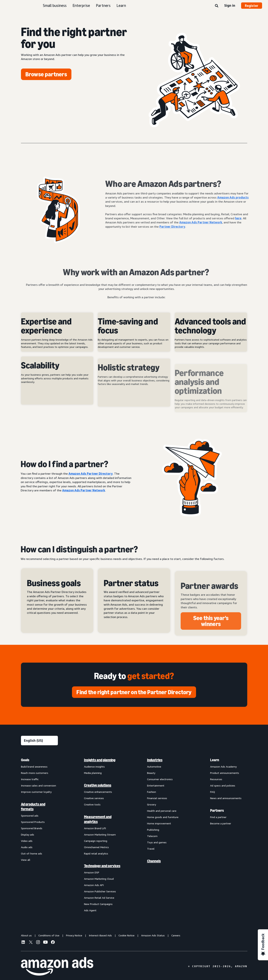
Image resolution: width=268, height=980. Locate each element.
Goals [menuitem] (25, 760)
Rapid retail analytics (96, 853)
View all (26, 860)
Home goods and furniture (163, 817)
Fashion (152, 792)
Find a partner (218, 817)
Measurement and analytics (98, 819)
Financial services (157, 798)
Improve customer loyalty (36, 792)
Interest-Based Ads (100, 935)
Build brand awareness (34, 767)
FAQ (213, 792)
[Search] (217, 6)
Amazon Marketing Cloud (99, 879)
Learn (121, 5)
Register (252, 6)
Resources (216, 779)
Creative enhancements (98, 792)
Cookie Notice (126, 935)
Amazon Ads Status (153, 935)
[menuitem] (40, 835)
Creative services (94, 798)
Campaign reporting (96, 841)
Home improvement (159, 823)
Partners (103, 5)
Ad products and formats (33, 807)
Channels (154, 861)
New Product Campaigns (98, 904)
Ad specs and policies (223, 785)
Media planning (93, 773)
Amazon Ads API (94, 885)
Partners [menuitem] (217, 810)
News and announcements (226, 798)
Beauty (151, 773)
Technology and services (102, 866)
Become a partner (221, 823)
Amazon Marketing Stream (100, 834)
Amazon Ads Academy (223, 767)
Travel (151, 849)
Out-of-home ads (32, 853)
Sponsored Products (33, 822)
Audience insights (94, 767)
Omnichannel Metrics (96, 847)
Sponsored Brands (32, 828)
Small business (55, 5)
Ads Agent (90, 910)
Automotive (154, 767)
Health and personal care (162, 811)
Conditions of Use (49, 935)
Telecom (152, 836)
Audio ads (27, 847)
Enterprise (81, 5)
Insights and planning (100, 760)
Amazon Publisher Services (100, 891)
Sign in (230, 5)
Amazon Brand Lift (95, 828)
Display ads (28, 834)
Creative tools (92, 804)
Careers (176, 935)
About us (26, 935)
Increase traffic (30, 779)
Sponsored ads (30, 816)
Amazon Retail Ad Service (99, 898)
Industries (155, 760)
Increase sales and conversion (38, 785)
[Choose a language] (39, 741)
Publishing (153, 830)
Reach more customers (35, 773)
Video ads (27, 841)
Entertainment (156, 785)
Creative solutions (98, 785)
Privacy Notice (74, 935)
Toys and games (157, 842)
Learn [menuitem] (215, 760)
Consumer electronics (160, 779)
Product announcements (225, 773)
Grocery (152, 804)
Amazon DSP (92, 872)
